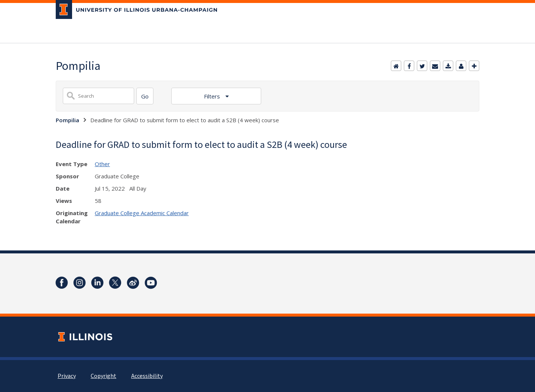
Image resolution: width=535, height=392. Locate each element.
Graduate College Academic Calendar (142, 213)
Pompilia (67, 120)
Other (102, 164)
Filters (213, 96)
